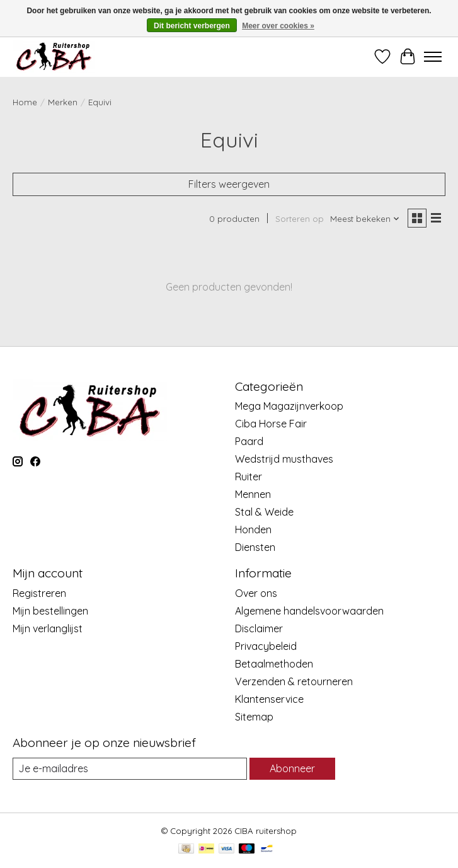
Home (25, 102)
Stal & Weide (264, 512)
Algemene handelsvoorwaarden (309, 611)
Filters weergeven (229, 184)
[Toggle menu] (433, 57)
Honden (253, 529)
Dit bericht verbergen (192, 26)
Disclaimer (259, 628)
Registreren (39, 593)
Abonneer (292, 768)
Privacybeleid (266, 646)
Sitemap (254, 717)
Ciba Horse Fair (271, 424)
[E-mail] (130, 769)
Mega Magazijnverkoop (289, 406)
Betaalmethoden (274, 664)
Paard (249, 441)
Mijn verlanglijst (48, 628)
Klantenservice (269, 699)
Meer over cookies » (278, 26)
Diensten (255, 547)
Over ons (256, 593)
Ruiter (249, 477)
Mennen (253, 494)
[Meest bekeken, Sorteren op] (365, 219)
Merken (63, 102)
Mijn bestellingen (50, 611)
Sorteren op (300, 219)
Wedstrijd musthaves (284, 459)
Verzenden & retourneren (294, 681)
